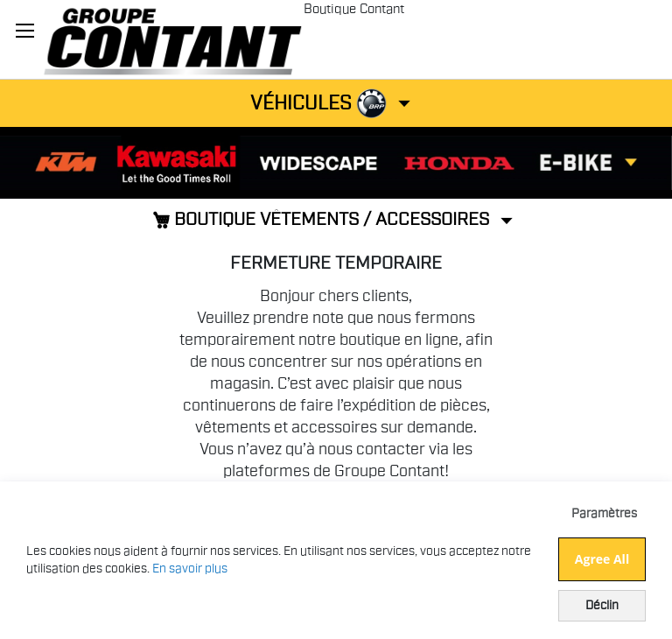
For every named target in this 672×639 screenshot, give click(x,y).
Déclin (602, 606)
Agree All (602, 559)
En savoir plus (190, 569)
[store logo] (172, 39)
